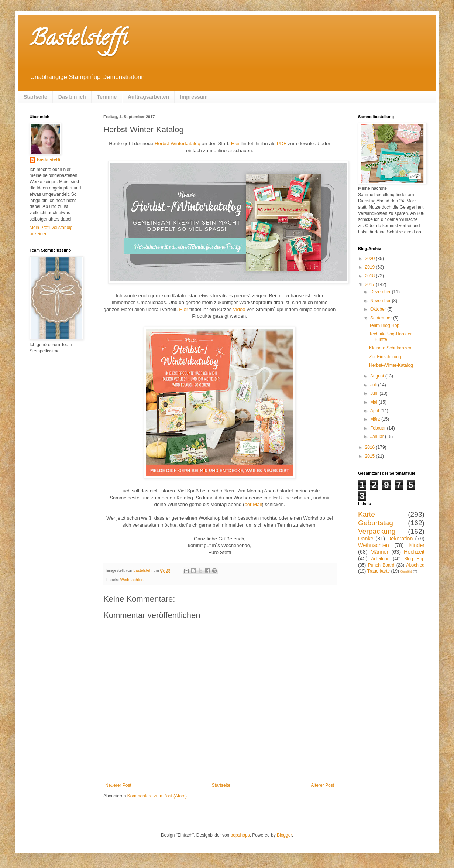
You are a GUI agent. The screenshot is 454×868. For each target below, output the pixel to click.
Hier (235, 143)
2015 (371, 456)
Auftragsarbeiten (148, 97)
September (382, 318)
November (381, 301)
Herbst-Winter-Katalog (391, 365)
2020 (371, 259)
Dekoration (400, 539)
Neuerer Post (118, 785)
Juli (374, 385)
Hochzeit (414, 552)
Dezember (381, 292)
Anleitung (380, 559)
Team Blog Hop (384, 325)
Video (239, 309)
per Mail (253, 504)
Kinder (417, 545)
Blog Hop (414, 559)
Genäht (406, 571)
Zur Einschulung (385, 357)
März (376, 419)
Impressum (194, 97)
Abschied (415, 565)
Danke (366, 539)
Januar (378, 437)
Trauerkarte (379, 571)
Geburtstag (376, 523)
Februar (379, 428)
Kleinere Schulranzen (390, 348)
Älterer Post (322, 785)
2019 (371, 267)
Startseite (35, 97)
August (378, 376)
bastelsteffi (49, 160)
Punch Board (381, 565)
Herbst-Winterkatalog (178, 143)
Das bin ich (72, 97)
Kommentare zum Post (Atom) (157, 796)
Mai (374, 402)
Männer (380, 552)
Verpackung (377, 531)
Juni (375, 393)
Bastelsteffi (78, 40)
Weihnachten (132, 580)
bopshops (240, 835)
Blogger (284, 835)
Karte (367, 514)
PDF (282, 143)
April (375, 411)
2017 (371, 284)
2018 (371, 276)
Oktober (379, 309)
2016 (371, 447)
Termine (107, 97)
